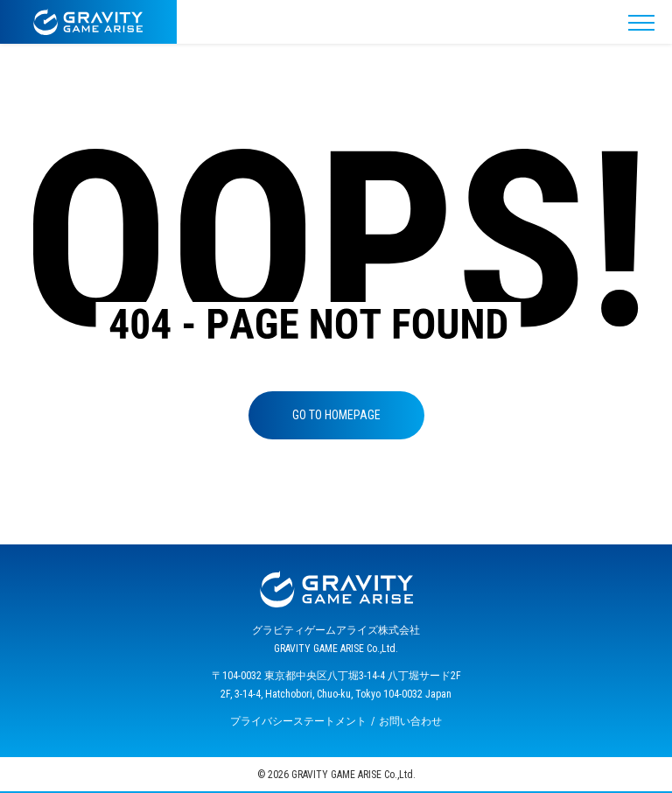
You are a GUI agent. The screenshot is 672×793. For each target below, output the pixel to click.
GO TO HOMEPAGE (336, 415)
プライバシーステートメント (298, 721)
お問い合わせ (410, 721)
